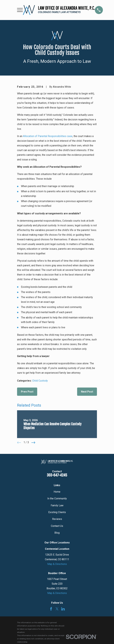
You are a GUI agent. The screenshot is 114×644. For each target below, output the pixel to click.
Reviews (57, 519)
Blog (57, 533)
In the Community (57, 498)
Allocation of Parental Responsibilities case (48, 136)
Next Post (87, 392)
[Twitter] (57, 609)
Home (57, 492)
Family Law (57, 505)
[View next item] (33, 443)
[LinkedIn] (63, 609)
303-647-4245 (57, 475)
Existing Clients (57, 512)
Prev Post (27, 392)
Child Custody (40, 381)
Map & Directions (57, 564)
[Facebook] (51, 609)
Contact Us (57, 526)
